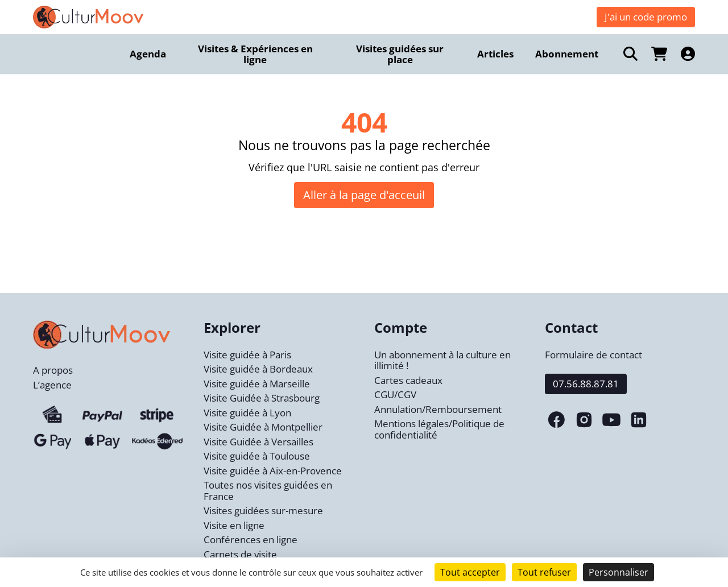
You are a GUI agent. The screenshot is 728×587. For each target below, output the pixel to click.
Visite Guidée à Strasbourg (262, 398)
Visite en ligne (234, 525)
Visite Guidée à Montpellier (263, 427)
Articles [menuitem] (495, 54)
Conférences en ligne (251, 540)
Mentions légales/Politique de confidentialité (439, 429)
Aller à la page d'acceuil (364, 195)
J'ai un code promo (646, 17)
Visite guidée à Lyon (247, 413)
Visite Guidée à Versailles (258, 442)
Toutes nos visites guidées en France (268, 491)
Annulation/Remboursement (438, 409)
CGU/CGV (395, 394)
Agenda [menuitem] (148, 54)
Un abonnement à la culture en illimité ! (442, 360)
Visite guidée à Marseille (257, 384)
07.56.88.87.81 (586, 384)
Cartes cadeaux (408, 380)
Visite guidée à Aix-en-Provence (273, 471)
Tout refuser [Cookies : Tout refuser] (544, 572)
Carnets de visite (240, 554)
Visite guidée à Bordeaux (258, 369)
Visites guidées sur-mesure (263, 510)
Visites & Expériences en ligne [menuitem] (255, 54)
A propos (53, 370)
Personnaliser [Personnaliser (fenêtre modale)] (619, 572)
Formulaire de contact (593, 355)
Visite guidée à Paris (247, 355)
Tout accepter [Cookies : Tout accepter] (470, 572)
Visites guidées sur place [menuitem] (400, 54)
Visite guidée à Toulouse (257, 456)
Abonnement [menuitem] (567, 54)
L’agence (52, 385)
